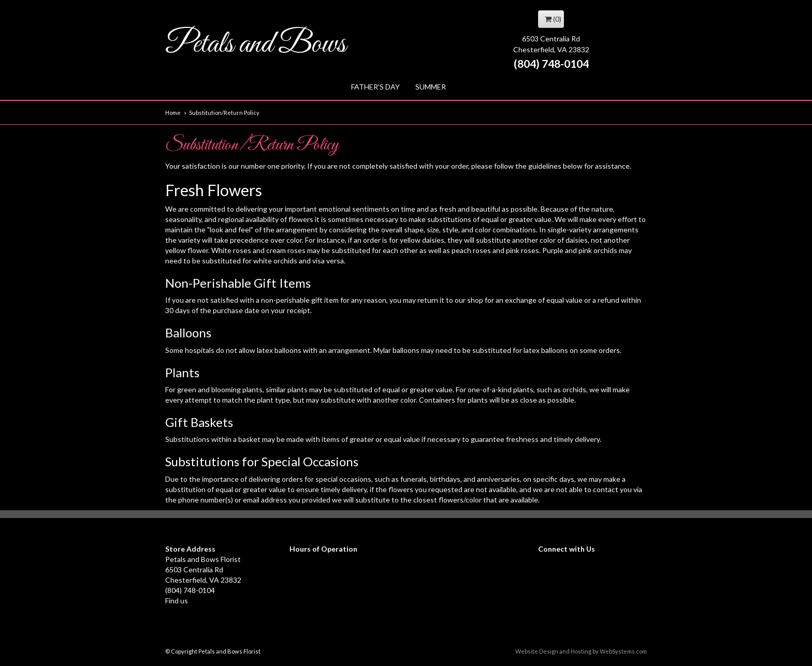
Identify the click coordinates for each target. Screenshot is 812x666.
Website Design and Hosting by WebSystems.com (581, 651)
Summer (431, 87)
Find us (177, 601)
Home (173, 113)
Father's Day (375, 87)
